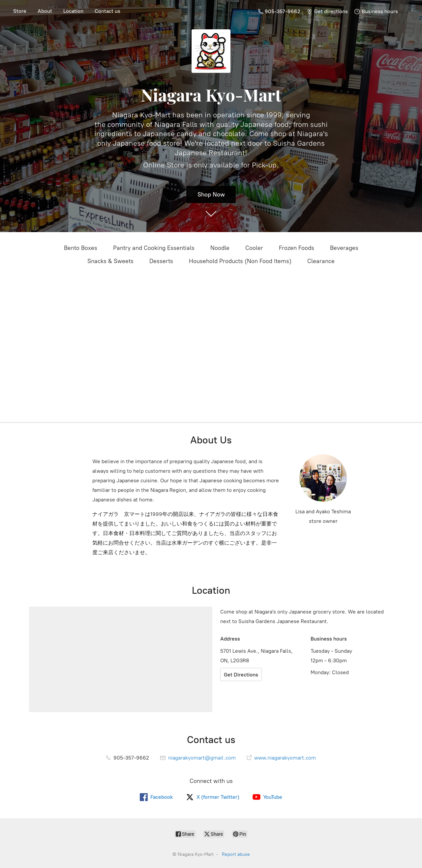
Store (20, 11)
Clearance (321, 261)
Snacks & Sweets (110, 261)
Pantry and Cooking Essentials (154, 248)
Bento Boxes (81, 248)
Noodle (220, 248)
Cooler (254, 248)
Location (73, 11)
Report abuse (236, 854)
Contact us (107, 11)
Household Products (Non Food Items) (240, 261)
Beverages (344, 248)
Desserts (161, 261)
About (45, 11)
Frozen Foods (297, 248)
